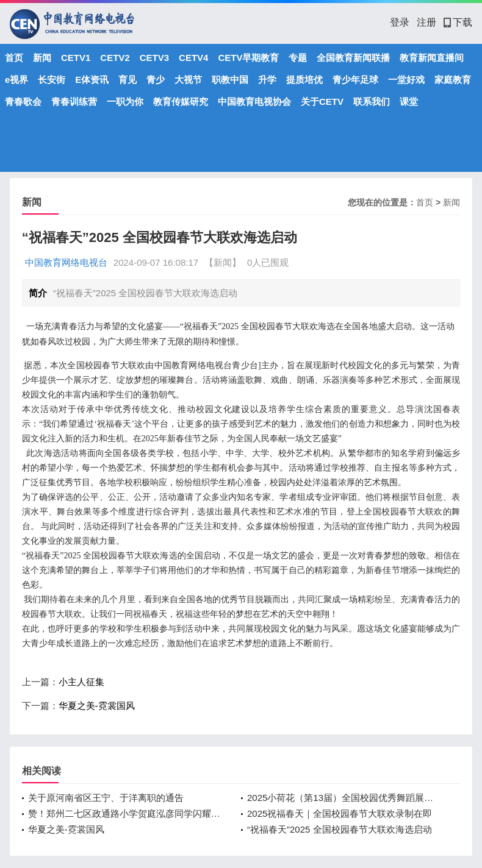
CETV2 (115, 58)
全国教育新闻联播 (353, 58)
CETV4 (193, 58)
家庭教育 (453, 80)
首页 (14, 58)
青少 (156, 80)
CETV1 (76, 58)
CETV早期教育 (248, 58)
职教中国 (230, 80)
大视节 (188, 80)
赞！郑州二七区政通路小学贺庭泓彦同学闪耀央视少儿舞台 (125, 813)
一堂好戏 (406, 80)
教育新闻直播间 (432, 58)
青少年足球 (355, 80)
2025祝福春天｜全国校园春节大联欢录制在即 (340, 813)
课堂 (409, 101)
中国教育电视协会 (254, 101)
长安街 (52, 80)
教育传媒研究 (181, 101)
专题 (298, 58)
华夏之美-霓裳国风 (97, 706)
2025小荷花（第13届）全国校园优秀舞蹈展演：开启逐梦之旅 (344, 798)
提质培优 (304, 80)
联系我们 (372, 101)
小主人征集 (81, 682)
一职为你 (125, 101)
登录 (400, 22)
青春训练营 (74, 101)
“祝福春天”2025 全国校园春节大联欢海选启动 (340, 829)
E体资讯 (92, 80)
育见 (128, 80)
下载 (458, 22)
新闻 (42, 58)
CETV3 (154, 58)
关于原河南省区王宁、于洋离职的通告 (106, 798)
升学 (267, 80)
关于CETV (322, 101)
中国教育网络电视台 (66, 262)
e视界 (16, 80)
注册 (426, 22)
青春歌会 (23, 101)
